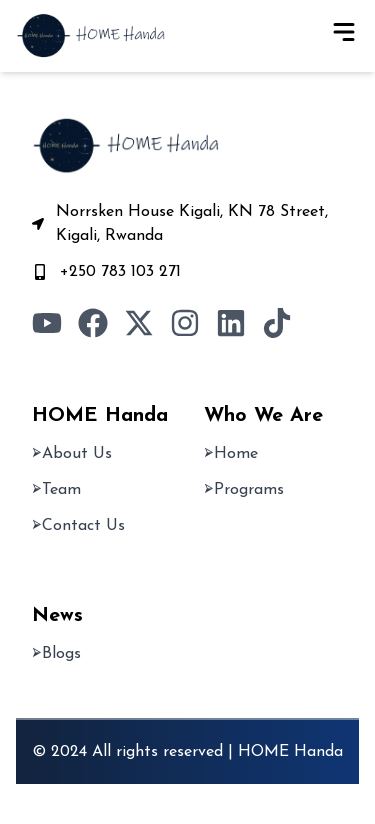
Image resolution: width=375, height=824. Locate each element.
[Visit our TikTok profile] (277, 323)
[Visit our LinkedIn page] (231, 323)
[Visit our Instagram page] (185, 323)
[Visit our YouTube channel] (47, 323)
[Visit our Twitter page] (139, 323)
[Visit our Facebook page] (93, 323)
